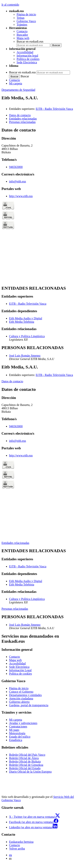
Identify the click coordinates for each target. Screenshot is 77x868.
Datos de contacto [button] (20, 115)
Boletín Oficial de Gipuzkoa (26, 765)
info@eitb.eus (18, 181)
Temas (21, 18)
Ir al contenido (10, 5)
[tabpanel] (38, 205)
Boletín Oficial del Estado (25, 768)
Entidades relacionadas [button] (23, 119)
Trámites (22, 25)
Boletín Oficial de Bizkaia (25, 761)
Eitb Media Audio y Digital (26, 318)
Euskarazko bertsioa (21, 842)
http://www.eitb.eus (21, 196)
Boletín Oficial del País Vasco (27, 755)
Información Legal (20, 670)
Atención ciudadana (21, 698)
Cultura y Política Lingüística (27, 336)
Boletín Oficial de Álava (24, 758)
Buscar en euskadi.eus (30, 41)
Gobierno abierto (19, 702)
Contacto (22, 31)
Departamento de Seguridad (18, 90)
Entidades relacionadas (15, 543)
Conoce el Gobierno (21, 692)
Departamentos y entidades (25, 695)
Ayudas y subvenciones (23, 723)
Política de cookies (28, 59)
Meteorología (17, 733)
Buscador (22, 35)
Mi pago (14, 730)
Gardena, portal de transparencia (29, 705)
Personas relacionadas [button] (22, 122)
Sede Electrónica (27, 62)
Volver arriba (17, 849)
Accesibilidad (25, 52)
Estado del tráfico (20, 737)
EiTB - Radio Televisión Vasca (54, 109)
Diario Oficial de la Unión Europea (30, 772)
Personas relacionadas (15, 609)
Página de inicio (26, 14)
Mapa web (23, 38)
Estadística (16, 740)
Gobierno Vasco (26, 21)
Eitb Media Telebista (22, 322)
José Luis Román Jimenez (25, 356)
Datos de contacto (12, 381)
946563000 (16, 167)
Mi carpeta (16, 83)
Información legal (27, 56)
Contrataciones (18, 726)
